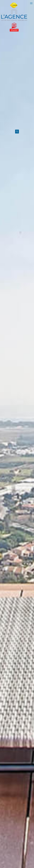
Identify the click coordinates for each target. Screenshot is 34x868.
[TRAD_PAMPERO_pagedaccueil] (14, 15)
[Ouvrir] (17, 132)
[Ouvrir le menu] (32, 3)
